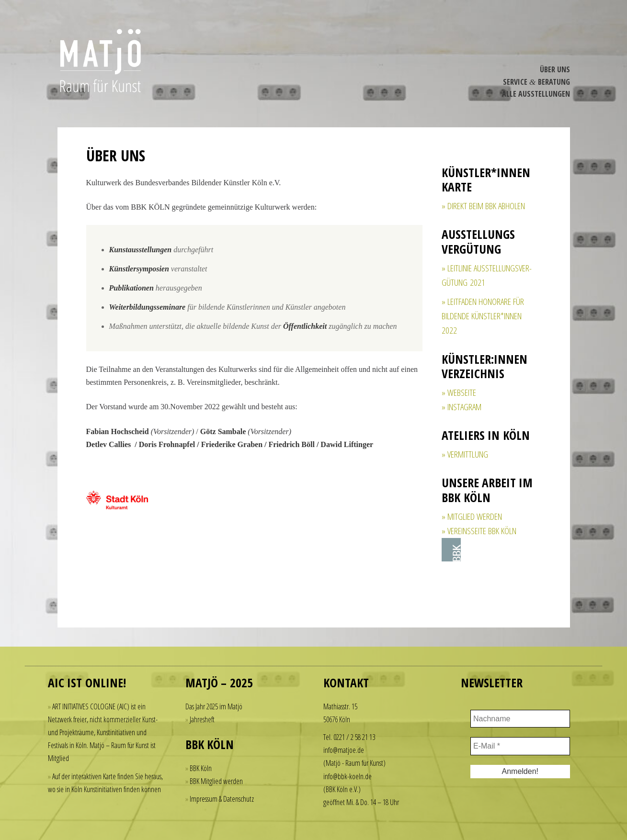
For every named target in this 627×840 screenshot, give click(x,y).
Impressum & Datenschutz (222, 799)
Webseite (462, 392)
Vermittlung (468, 454)
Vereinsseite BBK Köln (482, 531)
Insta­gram (464, 407)
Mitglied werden (475, 516)
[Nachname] (520, 719)
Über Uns (555, 69)
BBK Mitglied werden (216, 781)
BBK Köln (201, 768)
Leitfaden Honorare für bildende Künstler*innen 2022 (483, 316)
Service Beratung (536, 82)
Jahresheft (202, 719)
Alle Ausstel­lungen (536, 94)
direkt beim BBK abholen (486, 206)
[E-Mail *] (520, 746)
